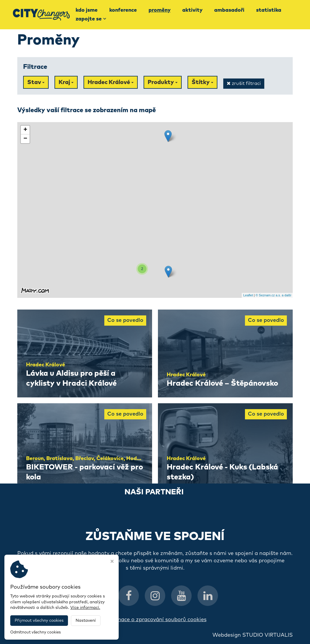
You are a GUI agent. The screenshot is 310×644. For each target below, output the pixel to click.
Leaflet (248, 295)
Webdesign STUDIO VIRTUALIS (253, 635)
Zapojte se (91, 19)
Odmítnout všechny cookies (35, 632)
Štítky (202, 82)
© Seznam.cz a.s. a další (273, 295)
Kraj (66, 82)
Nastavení (86, 621)
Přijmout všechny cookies (39, 621)
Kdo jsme (87, 10)
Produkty (163, 82)
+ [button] (25, 130)
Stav (36, 82)
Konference (123, 10)
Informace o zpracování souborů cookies (155, 620)
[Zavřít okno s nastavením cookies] (112, 562)
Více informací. (85, 608)
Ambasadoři (229, 10)
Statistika (269, 10)
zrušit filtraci (244, 83)
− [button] (25, 139)
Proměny (160, 10)
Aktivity (192, 10)
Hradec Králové (111, 82)
